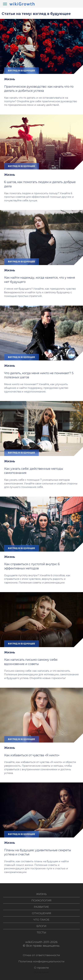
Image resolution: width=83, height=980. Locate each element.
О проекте (41, 968)
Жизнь (10, 79)
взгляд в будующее (21, 71)
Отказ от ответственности (41, 955)
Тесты (41, 932)
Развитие (41, 907)
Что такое (41, 920)
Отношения (41, 913)
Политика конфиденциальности (41, 961)
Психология (41, 900)
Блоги (41, 926)
